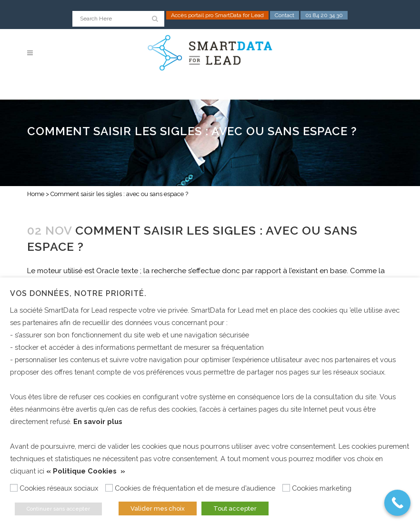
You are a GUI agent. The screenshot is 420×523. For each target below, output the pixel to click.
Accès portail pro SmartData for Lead (217, 15)
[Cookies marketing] (286, 488)
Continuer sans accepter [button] (58, 509)
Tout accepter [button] (235, 508)
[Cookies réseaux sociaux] (14, 488)
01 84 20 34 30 (324, 15)
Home (36, 194)
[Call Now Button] (397, 503)
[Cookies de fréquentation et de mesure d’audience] (109, 488)
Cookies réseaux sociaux (59, 488)
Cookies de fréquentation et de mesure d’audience (195, 488)
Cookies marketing (322, 488)
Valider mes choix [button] (158, 508)
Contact (285, 15)
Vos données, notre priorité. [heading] (78, 293)
